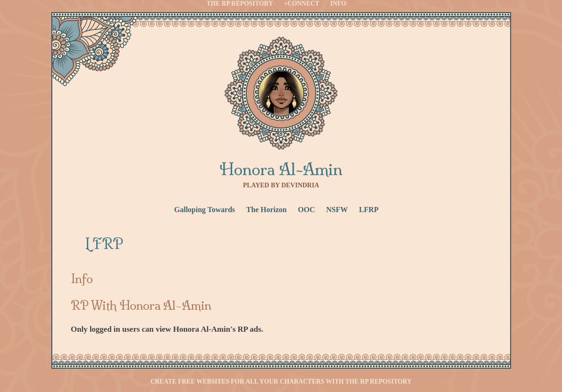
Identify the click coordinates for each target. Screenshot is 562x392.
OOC (306, 210)
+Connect (302, 4)
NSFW (337, 210)
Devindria (300, 185)
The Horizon (267, 210)
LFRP (369, 210)
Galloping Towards (205, 210)
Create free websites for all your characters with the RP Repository (281, 381)
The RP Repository (240, 4)
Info (338, 4)
